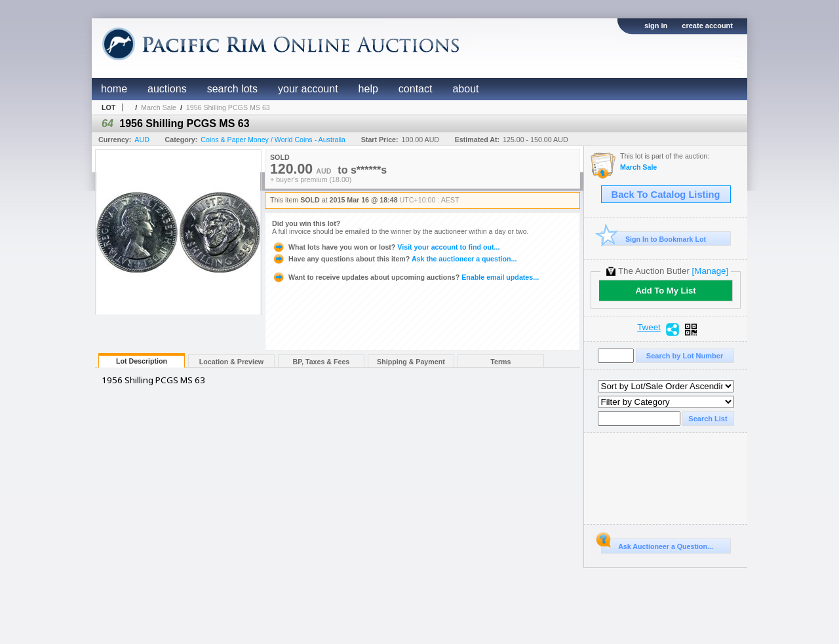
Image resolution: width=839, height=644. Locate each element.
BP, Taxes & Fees (322, 362)
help (368, 89)
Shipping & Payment (411, 362)
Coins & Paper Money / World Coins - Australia (273, 140)
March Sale (159, 107)
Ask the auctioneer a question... (394, 259)
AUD (142, 140)
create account (707, 26)
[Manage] (710, 271)
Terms (500, 362)
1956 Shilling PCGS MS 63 (228, 107)
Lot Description (142, 361)
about (465, 89)
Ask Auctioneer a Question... (657, 544)
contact (416, 89)
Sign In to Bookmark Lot (654, 239)
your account (308, 89)
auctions (167, 89)
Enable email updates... (405, 277)
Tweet (649, 328)
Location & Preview (231, 362)
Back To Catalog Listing (666, 195)
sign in (656, 26)
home (114, 89)
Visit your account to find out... (386, 247)
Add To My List (665, 291)
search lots (232, 89)
